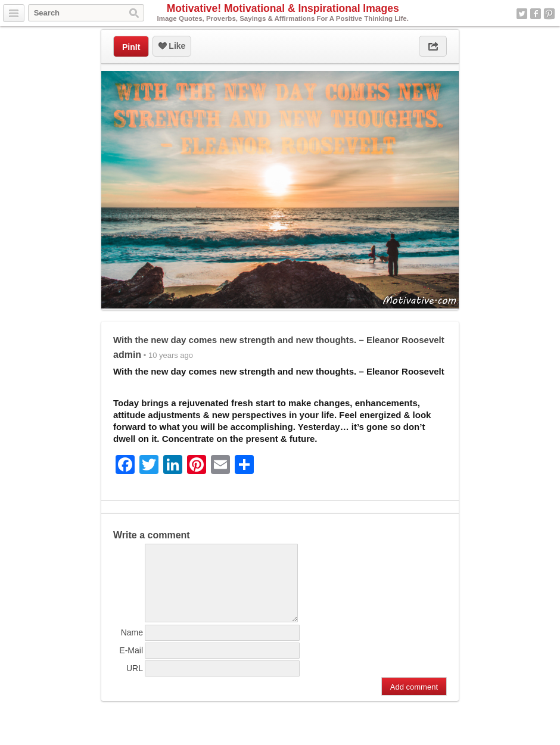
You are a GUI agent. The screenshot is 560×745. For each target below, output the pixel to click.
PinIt (131, 47)
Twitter (522, 14)
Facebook (536, 14)
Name (132, 647)
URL (135, 682)
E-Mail (131, 665)
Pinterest (549, 14)
